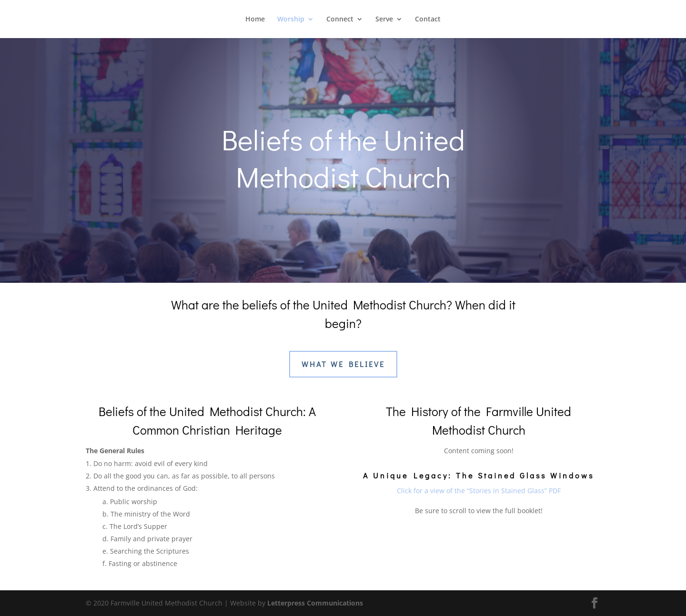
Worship (291, 20)
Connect (340, 20)
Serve (384, 20)
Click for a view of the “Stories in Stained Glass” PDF (479, 491)
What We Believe (343, 364)
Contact (428, 20)
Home (255, 20)
